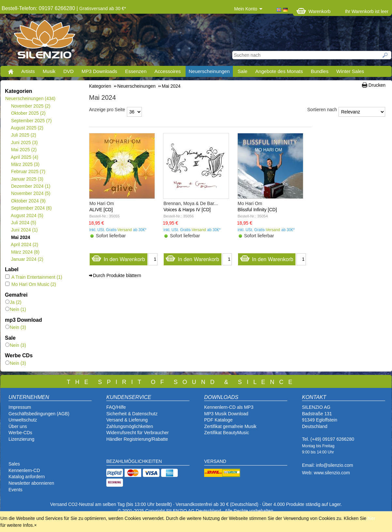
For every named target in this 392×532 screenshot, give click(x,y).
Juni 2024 (24, 230)
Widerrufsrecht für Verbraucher (137, 433)
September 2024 (31, 208)
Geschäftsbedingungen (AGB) (39, 414)
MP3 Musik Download (226, 414)
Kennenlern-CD (24, 470)
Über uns (18, 426)
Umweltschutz (23, 420)
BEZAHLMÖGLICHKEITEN (134, 461)
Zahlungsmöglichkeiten (130, 426)
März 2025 (25, 164)
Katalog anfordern (27, 477)
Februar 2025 (28, 171)
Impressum (20, 407)
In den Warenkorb (118, 258)
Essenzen (136, 71)
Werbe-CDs (20, 433)
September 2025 (31, 121)
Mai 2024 (20, 237)
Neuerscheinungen (209, 71)
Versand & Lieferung (127, 420)
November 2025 (31, 106)
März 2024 (25, 252)
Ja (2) (13, 302)
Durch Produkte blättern (117, 275)
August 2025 (27, 128)
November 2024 (31, 193)
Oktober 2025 (28, 113)
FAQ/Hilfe (116, 407)
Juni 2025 (24, 142)
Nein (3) (16, 327)
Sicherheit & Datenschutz (132, 414)
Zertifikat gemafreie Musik (230, 426)
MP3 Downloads (99, 71)
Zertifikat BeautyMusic (227, 433)
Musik (49, 71)
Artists (28, 71)
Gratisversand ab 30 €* (103, 8)
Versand (125, 230)
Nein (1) (16, 309)
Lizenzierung (21, 439)
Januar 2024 (27, 259)
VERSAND (215, 461)
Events (15, 490)
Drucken (377, 85)
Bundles (320, 71)
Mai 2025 (24, 150)
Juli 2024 (23, 223)
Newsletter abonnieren (31, 483)
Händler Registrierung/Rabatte (137, 439)
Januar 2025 (27, 179)
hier (371, 518)
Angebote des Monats (279, 71)
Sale (243, 71)
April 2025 (24, 157)
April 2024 (24, 244)
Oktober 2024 (28, 201)
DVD (68, 71)
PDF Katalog (217, 420)
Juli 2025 (23, 135)
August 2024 (27, 215)
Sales (14, 464)
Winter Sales (350, 71)
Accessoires (167, 71)
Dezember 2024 (31, 186)
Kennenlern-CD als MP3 (229, 407)
